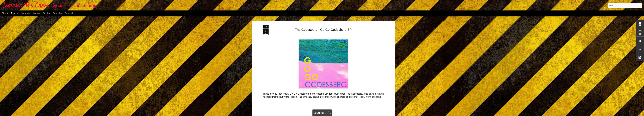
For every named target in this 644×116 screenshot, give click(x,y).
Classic (5, 13)
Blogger (338, 114)
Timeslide (69, 13)
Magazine (26, 13)
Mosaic (37, 13)
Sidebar (47, 13)
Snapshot (58, 13)
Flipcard (15, 13)
